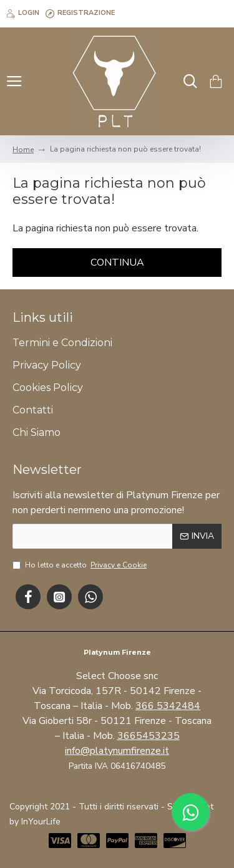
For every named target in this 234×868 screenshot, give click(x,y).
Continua (117, 263)
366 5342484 (168, 706)
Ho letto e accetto (80, 565)
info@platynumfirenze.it (117, 751)
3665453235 (149, 736)
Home (23, 150)
